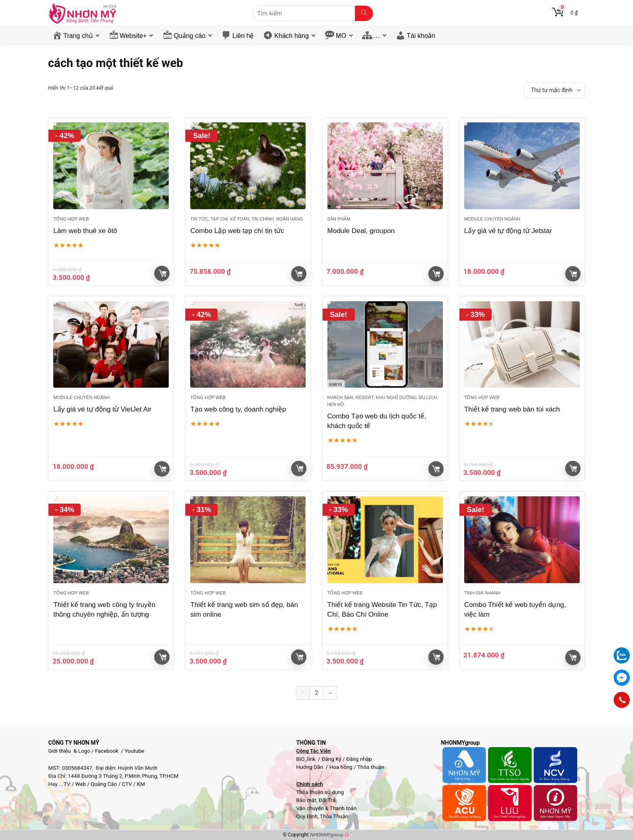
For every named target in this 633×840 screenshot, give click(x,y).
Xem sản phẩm (299, 274)
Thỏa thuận (370, 767)
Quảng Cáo (104, 784)
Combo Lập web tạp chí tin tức (237, 231)
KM (141, 784)
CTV (127, 784)
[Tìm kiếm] (364, 13)
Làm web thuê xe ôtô (85, 231)
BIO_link (307, 759)
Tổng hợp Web (71, 219)
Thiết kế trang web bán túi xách (512, 409)
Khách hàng (291, 36)
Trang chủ (78, 36)
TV (67, 784)
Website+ (133, 36)
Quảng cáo (189, 36)
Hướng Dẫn (310, 767)
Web (80, 784)
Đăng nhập (359, 759)
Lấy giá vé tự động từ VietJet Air (102, 409)
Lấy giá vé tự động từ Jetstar (508, 231)
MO (341, 36)
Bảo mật (306, 800)
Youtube (135, 751)
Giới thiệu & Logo (69, 751)
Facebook (107, 751)
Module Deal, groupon (361, 231)
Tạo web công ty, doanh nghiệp (238, 409)
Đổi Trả (327, 800)
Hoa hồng (341, 767)
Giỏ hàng (163, 273)
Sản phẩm (339, 219)
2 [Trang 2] (317, 693)
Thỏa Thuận (333, 816)
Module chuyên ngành (492, 219)
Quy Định (307, 816)
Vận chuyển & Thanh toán (327, 808)
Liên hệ (243, 36)
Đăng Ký (332, 759)
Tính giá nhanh (482, 593)
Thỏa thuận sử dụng (320, 792)
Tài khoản (421, 36)
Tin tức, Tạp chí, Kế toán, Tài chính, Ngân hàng (246, 219)
